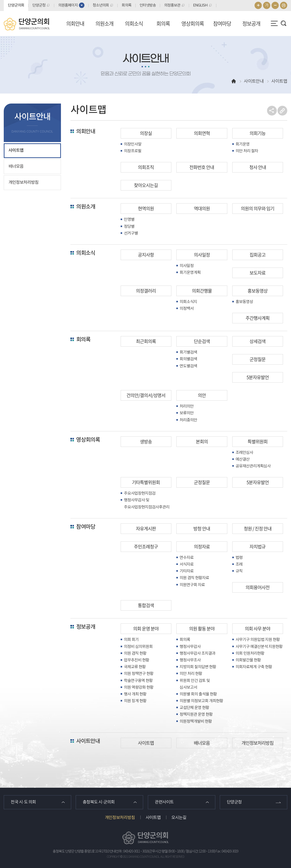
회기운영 (243, 144)
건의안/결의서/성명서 (146, 395)
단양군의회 (16, 5)
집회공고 (258, 255)
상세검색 (258, 341)
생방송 (146, 442)
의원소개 (104, 23)
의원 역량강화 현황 (139, 687)
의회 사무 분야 (258, 629)
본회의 (202, 442)
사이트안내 (88, 741)
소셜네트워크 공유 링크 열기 (272, 111)
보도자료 (258, 273)
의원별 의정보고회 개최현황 (201, 701)
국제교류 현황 (135, 667)
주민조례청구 (146, 547)
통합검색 (146, 605)
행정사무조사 (190, 660)
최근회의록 (146, 341)
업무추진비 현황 (137, 660)
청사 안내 (258, 167)
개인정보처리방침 (23, 183)
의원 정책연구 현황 (139, 674)
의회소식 (134, 23)
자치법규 (258, 547)
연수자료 (187, 558)
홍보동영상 (258, 291)
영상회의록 (193, 23)
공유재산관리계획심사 (253, 466)
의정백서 (187, 309)
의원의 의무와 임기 (258, 208)
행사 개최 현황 (135, 694)
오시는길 (179, 818)
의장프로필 (133, 151)
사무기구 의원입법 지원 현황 (258, 640)
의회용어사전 (258, 587)
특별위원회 (258, 442)
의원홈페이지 (68, 5)
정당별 (129, 227)
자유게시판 (146, 529)
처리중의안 (188, 420)
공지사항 (146, 255)
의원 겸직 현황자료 (194, 578)
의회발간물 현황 (248, 660)
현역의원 (146, 208)
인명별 (129, 220)
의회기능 (258, 133)
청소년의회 (101, 5)
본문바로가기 (0, 0)
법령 (239, 558)
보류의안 (187, 413)
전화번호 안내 (202, 167)
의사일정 (202, 255)
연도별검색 (188, 366)
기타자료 (187, 571)
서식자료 (187, 564)
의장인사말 (133, 144)
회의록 (127, 5)
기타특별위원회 (146, 482)
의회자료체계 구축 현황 (254, 667)
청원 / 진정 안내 (258, 529)
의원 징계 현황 (135, 701)
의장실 (146, 133)
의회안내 (75, 23)
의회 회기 (131, 640)
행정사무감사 (190, 647)
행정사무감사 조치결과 (197, 653)
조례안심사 (244, 453)
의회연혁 (202, 133)
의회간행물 (202, 291)
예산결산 (243, 459)
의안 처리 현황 (191, 674)
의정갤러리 (146, 291)
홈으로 (234, 82)
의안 (202, 395)
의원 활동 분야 (202, 629)
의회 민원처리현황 (250, 653)
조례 (239, 564)
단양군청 (39, 5)
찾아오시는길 (146, 185)
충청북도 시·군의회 (99, 802)
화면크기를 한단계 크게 (258, 5)
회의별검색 (188, 359)
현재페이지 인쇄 (284, 5)
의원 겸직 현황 (135, 653)
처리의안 (187, 406)
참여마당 (222, 23)
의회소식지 (188, 302)
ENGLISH (200, 5)
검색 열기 (284, 23)
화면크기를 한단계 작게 (275, 5)
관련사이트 (164, 802)
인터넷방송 (148, 5)
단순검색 (202, 341)
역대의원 (202, 208)
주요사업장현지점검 (140, 493)
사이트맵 (16, 151)
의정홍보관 (172, 5)
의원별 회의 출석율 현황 (198, 694)
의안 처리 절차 (247, 151)
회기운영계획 (190, 273)
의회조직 (146, 167)
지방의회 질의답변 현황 (198, 667)
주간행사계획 (258, 318)
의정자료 (202, 547)
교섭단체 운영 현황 (194, 708)
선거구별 (131, 233)
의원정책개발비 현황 (196, 721)
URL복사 (282, 111)
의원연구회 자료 (192, 585)
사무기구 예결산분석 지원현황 (259, 647)
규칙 (239, 571)
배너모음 (16, 167)
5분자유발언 (258, 377)
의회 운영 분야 (146, 629)
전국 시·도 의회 (23, 802)
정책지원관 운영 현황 (196, 714)
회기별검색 (188, 352)
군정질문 (258, 359)
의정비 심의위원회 (138, 647)
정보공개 (251, 23)
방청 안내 (202, 529)
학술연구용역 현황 (138, 681)
